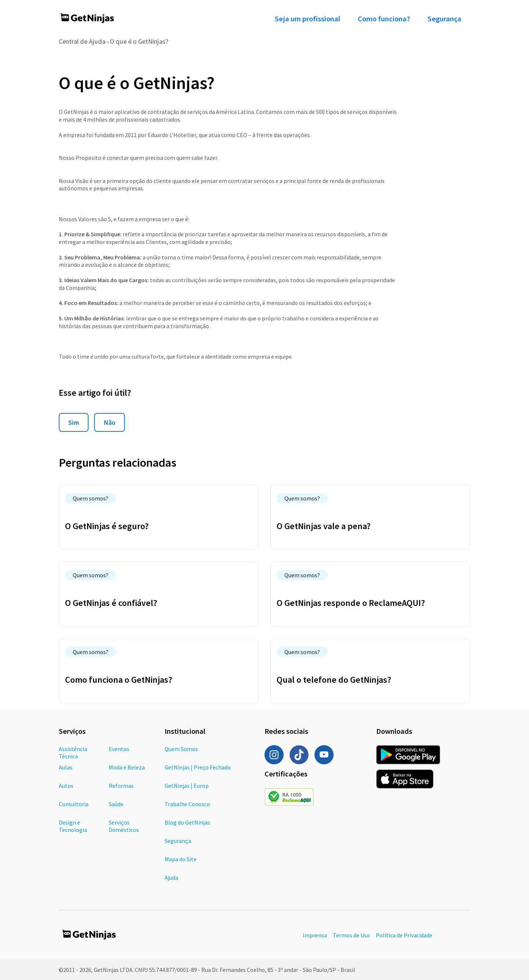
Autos (66, 786)
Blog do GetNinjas (187, 822)
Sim (74, 422)
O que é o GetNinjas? (139, 41)
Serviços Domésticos (124, 826)
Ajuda (171, 877)
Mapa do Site (181, 859)
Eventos (119, 749)
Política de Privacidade (404, 935)
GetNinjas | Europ (187, 786)
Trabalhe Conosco (187, 804)
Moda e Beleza (127, 767)
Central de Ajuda (82, 41)
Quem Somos (181, 749)
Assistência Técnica (73, 753)
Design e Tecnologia (73, 826)
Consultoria (74, 804)
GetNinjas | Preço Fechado (198, 767)
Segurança (445, 19)
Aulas (66, 767)
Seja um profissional (307, 19)
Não (109, 422)
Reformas (121, 786)
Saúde (116, 804)
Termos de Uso (351, 935)
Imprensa (315, 935)
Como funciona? (384, 19)
